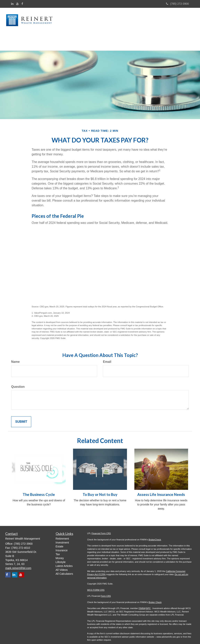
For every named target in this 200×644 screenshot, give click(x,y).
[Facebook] (22, 4)
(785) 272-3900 (177, 4)
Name (15, 345)
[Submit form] (21, 405)
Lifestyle (61, 545)
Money (60, 541)
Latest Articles (64, 549)
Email (107, 345)
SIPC (148, 592)
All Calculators (64, 557)
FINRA (142, 592)
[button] (75, 20)
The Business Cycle (39, 478)
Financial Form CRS (101, 517)
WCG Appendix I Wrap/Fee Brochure (105, 629)
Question (18, 370)
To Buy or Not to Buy (100, 478)
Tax (58, 537)
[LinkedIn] (12, 4)
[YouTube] (17, 4)
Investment (62, 526)
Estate (60, 530)
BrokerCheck (155, 523)
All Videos (62, 553)
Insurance (62, 534)
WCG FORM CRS (96, 573)
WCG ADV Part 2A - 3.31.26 (101, 636)
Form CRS (106, 579)
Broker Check (155, 585)
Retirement (62, 522)
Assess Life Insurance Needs (161, 478)
